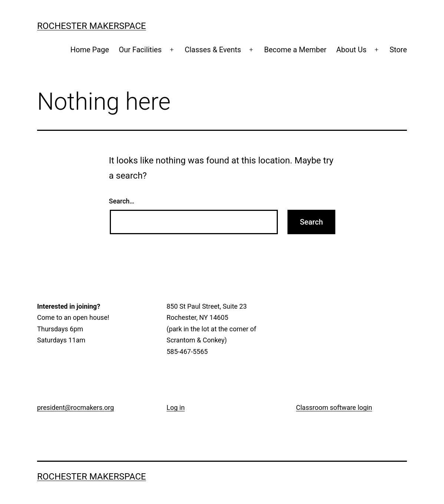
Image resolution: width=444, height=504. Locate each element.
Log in (176, 407)
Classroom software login (334, 407)
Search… (122, 201)
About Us (351, 50)
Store (398, 50)
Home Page (90, 50)
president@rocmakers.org (75, 407)
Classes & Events (213, 50)
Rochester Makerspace (92, 26)
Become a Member (295, 50)
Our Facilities (140, 50)
